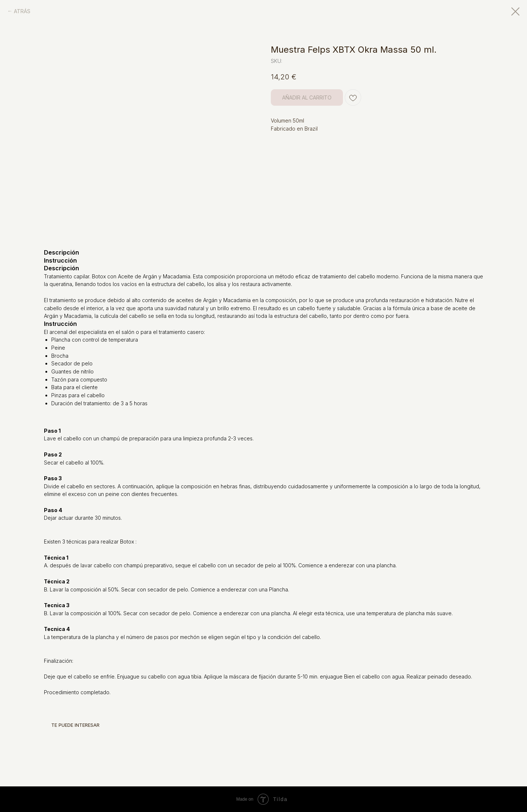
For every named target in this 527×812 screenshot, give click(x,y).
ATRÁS (22, 11)
